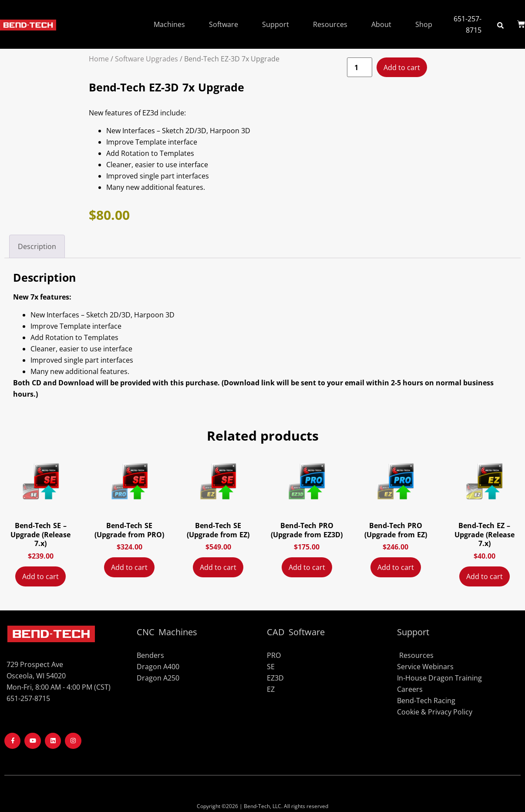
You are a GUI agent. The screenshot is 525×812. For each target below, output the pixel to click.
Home (99, 59)
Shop (424, 24)
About (381, 24)
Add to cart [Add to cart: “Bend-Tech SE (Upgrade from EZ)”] (218, 567)
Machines (169, 24)
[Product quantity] (360, 67)
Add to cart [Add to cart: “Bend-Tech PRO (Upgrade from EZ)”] (396, 567)
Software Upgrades (146, 59)
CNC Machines (167, 632)
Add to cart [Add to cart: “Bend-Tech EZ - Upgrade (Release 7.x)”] (485, 576)
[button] (500, 25)
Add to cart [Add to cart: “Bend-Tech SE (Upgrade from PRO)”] (129, 567)
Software (224, 24)
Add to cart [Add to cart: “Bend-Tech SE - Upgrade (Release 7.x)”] (40, 576)
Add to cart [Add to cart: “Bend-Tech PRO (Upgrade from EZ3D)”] (307, 567)
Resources (330, 24)
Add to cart (402, 67)
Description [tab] (37, 246)
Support (276, 24)
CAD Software (296, 632)
